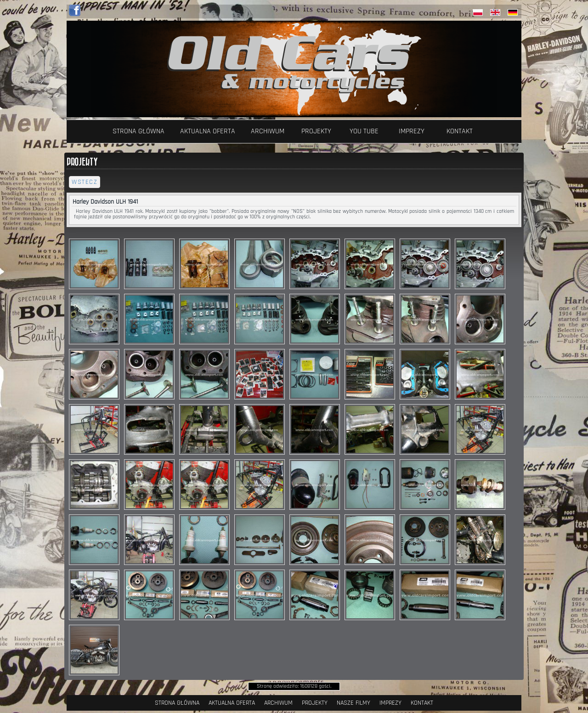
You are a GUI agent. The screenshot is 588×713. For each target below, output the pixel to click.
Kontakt (460, 131)
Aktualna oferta (208, 131)
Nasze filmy (353, 703)
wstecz (85, 182)
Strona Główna (139, 131)
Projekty (316, 131)
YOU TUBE (364, 131)
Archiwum (268, 131)
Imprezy (412, 131)
